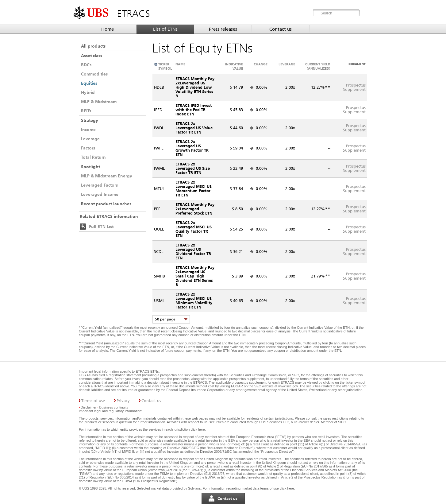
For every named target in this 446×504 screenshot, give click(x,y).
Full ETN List (101, 227)
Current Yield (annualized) (318, 66)
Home (108, 29)
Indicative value (234, 66)
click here (198, 429)
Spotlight (90, 167)
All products (93, 46)
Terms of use (93, 401)
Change (261, 64)
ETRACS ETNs (147, 371)
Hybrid (88, 92)
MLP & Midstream (99, 102)
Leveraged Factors (99, 185)
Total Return (93, 157)
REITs (86, 111)
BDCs (86, 65)
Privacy (123, 401)
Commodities (94, 74)
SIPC (342, 422)
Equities (89, 83)
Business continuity (114, 407)
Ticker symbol (165, 66)
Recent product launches (106, 204)
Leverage (90, 139)
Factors (88, 148)
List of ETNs (165, 29)
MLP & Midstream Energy (107, 176)
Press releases (223, 29)
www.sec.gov (287, 386)
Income (88, 130)
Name (180, 64)
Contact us (281, 29)
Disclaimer (88, 407)
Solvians (194, 488)
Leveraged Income (100, 194)
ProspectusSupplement (354, 87)
